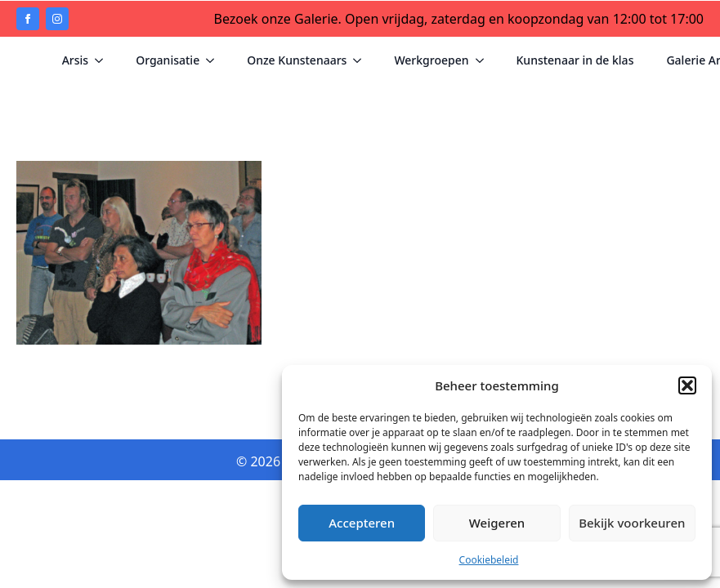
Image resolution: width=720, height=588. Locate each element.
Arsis (75, 60)
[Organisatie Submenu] (215, 60)
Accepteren (362, 523)
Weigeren (497, 523)
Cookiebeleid (489, 560)
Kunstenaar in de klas (575, 60)
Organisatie (168, 60)
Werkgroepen (431, 60)
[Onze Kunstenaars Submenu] (362, 60)
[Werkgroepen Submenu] (485, 60)
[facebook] (28, 19)
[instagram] (57, 19)
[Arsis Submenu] (104, 60)
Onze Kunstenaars (297, 60)
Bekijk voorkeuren (632, 523)
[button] (687, 385)
